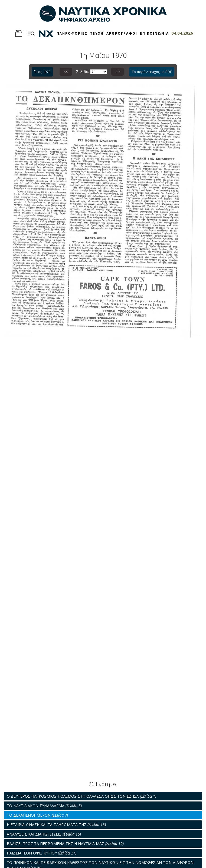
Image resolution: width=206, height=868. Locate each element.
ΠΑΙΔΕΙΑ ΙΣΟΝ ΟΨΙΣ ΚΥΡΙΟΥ (42, 853)
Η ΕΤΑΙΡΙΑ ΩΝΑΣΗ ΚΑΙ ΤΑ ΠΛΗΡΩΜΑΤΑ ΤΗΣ (56, 825)
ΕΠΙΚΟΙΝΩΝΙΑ (154, 33)
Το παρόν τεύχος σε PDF (152, 72)
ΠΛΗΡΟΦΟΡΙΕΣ (72, 33)
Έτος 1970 (42, 72)
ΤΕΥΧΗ (97, 33)
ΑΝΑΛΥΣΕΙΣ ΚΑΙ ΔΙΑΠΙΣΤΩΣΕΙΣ (44, 834)
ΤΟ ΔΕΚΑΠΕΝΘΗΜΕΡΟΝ (37, 815)
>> (117, 72)
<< (66, 72)
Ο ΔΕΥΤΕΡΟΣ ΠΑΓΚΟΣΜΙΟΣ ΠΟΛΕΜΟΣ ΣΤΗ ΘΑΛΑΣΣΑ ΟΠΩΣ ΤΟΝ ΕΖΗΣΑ (81, 796)
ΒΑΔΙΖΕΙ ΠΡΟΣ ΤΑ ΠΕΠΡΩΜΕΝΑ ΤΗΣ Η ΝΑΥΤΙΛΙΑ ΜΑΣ (65, 844)
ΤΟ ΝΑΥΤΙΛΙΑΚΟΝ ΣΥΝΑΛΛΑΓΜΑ (44, 806)
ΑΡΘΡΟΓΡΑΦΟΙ (122, 33)
